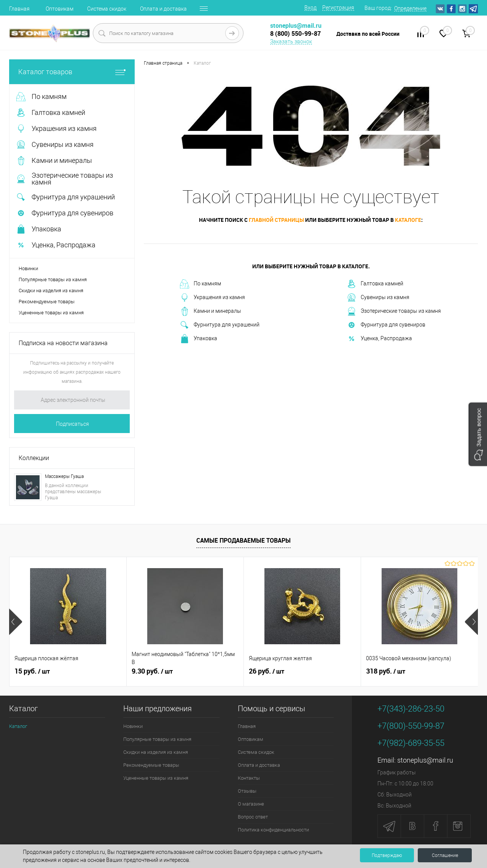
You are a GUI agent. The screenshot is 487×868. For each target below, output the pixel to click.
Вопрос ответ (253, 817)
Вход (310, 8)
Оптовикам (60, 9)
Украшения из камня (212, 298)
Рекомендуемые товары (47, 302)
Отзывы (247, 791)
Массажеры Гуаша (64, 476)
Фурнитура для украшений (220, 325)
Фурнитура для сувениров (386, 325)
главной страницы (276, 220)
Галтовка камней (375, 284)
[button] (478, 434)
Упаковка (199, 339)
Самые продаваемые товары (243, 540)
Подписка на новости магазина (63, 343)
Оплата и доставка (163, 9)
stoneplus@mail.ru (425, 760)
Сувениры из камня (378, 298)
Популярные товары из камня (53, 280)
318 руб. (386, 671)
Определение (410, 8)
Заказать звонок (291, 41)
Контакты (249, 778)
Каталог (18, 726)
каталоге (408, 220)
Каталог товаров (72, 72)
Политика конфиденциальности (273, 830)
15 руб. (32, 671)
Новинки (28, 268)
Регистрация (338, 8)
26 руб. (267, 671)
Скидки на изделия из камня (51, 291)
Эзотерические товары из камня (394, 311)
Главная (19, 9)
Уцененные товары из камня (51, 313)
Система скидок (107, 9)
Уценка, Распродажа (380, 339)
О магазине (251, 804)
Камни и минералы (211, 311)
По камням (201, 284)
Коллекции (34, 458)
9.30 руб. (152, 671)
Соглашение (445, 855)
